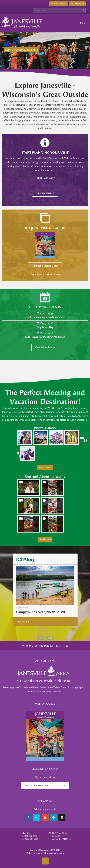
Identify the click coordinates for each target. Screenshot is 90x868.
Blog (25, 560)
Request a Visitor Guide (45, 266)
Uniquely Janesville (59, 4)
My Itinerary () (77, 4)
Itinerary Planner (45, 193)
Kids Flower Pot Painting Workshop (45, 337)
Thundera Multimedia (54, 853)
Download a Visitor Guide (45, 274)
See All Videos (45, 539)
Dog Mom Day (45, 327)
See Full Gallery (45, 467)
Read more (22, 622)
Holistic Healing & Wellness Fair (45, 318)
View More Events (45, 347)
